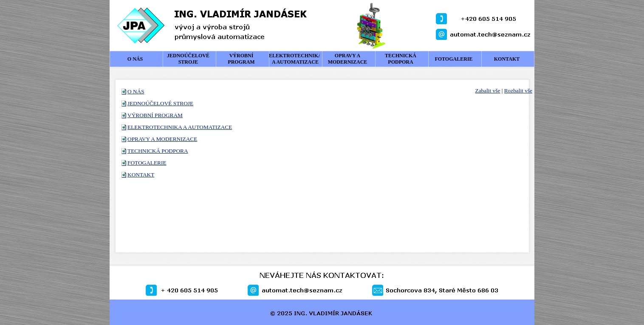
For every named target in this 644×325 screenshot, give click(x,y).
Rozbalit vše (518, 91)
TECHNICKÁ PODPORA (158, 151)
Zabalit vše (488, 91)
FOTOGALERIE (147, 163)
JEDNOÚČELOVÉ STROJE (160, 103)
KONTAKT (141, 175)
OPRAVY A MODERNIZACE (162, 139)
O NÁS (136, 91)
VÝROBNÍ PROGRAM (155, 115)
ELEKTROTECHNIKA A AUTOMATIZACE (180, 127)
